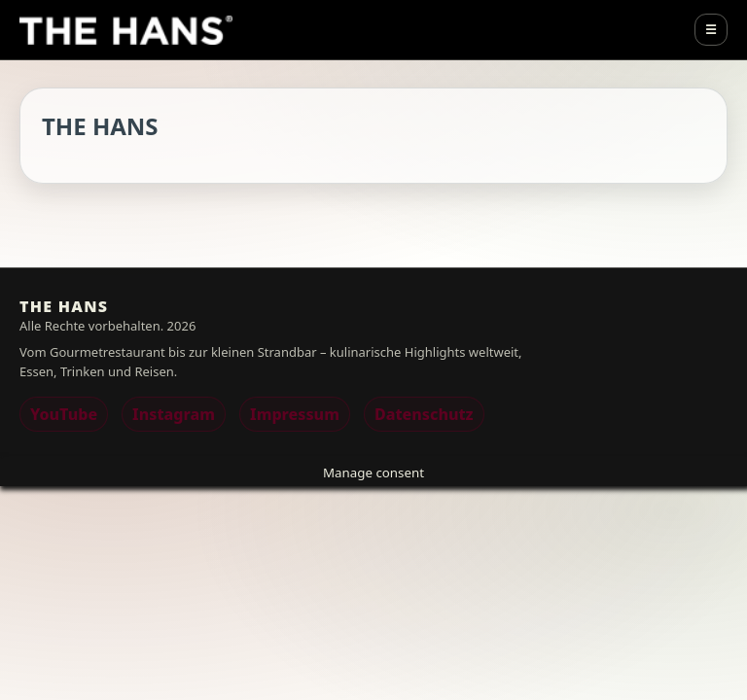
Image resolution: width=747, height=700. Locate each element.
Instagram (174, 414)
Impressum (295, 414)
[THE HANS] (126, 30)
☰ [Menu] (711, 30)
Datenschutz (424, 414)
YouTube (64, 414)
